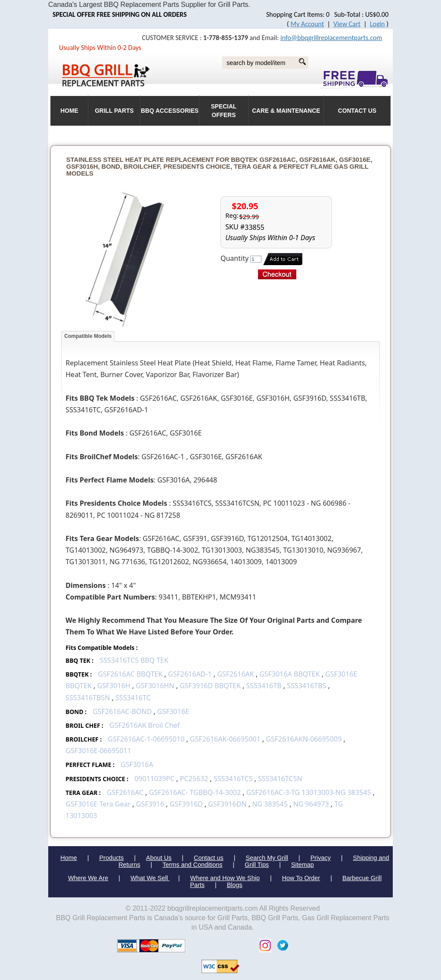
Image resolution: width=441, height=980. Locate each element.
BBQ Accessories (170, 111)
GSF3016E (173, 711)
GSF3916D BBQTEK (210, 686)
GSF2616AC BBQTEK (130, 674)
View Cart (347, 24)
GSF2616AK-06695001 (225, 739)
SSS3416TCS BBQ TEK (134, 660)
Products (112, 858)
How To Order (301, 878)
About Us (159, 858)
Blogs (235, 885)
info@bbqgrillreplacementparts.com (331, 38)
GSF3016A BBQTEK (289, 674)
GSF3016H (113, 686)
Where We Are (88, 878)
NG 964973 (311, 804)
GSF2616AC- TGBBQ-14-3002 (195, 792)
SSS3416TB (264, 686)
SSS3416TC (133, 698)
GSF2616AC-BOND (122, 711)
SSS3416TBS (306, 686)
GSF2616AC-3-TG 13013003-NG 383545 (309, 792)
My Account (307, 24)
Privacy (321, 858)
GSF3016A (137, 764)
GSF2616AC (125, 792)
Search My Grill (267, 858)
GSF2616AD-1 (190, 674)
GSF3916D (186, 804)
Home (68, 858)
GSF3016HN (155, 686)
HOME (69, 111)
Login (377, 24)
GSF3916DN (227, 804)
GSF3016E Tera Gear (98, 804)
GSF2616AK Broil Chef (144, 725)
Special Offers (224, 111)
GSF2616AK (235, 674)
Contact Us (357, 111)
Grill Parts (114, 111)
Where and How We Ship (225, 878)
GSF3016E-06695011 (98, 751)
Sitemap (303, 865)
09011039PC (154, 779)
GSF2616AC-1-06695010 (146, 739)
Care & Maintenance (286, 111)
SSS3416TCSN (280, 779)
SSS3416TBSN (88, 698)
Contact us (209, 858)
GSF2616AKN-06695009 (304, 739)
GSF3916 (150, 804)
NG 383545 (270, 804)
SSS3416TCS (233, 779)
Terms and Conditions (192, 865)
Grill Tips (257, 865)
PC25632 (194, 779)
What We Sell (150, 878)
